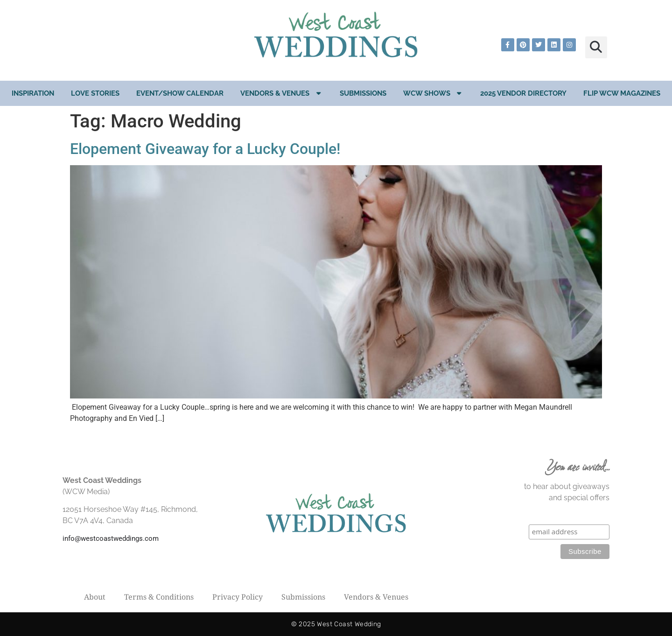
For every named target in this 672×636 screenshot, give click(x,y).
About (95, 597)
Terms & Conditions (159, 597)
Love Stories (95, 93)
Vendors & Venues (282, 93)
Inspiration (33, 93)
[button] (596, 47)
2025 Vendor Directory (523, 93)
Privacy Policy (238, 597)
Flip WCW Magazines (622, 93)
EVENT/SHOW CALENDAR (180, 93)
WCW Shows (434, 93)
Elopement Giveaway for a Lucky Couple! (205, 149)
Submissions (363, 93)
